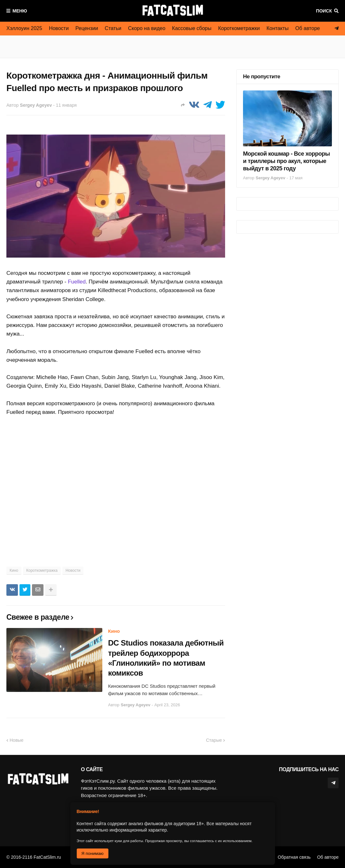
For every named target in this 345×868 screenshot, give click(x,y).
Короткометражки (239, 28)
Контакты (277, 28)
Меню (20, 11)
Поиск (324, 11)
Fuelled (77, 282)
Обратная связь (294, 857)
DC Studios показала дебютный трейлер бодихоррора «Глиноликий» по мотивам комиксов (166, 658)
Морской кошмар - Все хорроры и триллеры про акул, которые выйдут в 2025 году (286, 161)
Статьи (113, 28)
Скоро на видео (147, 28)
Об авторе (308, 28)
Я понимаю (93, 853)
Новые (16, 740)
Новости (59, 28)
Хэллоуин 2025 (24, 28)
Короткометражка (42, 570)
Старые (214, 740)
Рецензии (87, 28)
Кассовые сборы (192, 28)
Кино (14, 570)
